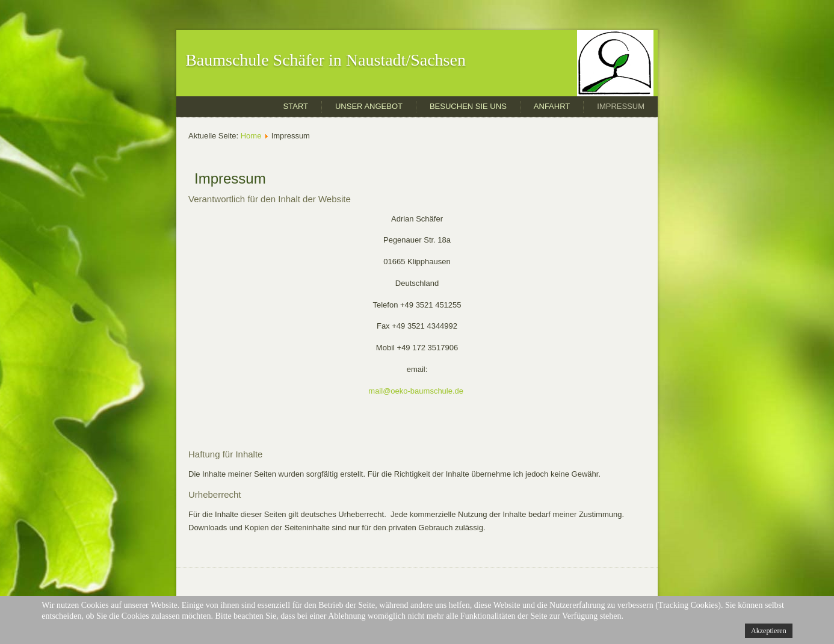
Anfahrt (552, 106)
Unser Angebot (369, 106)
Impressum (621, 106)
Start (296, 106)
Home (251, 136)
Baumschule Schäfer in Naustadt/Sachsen (326, 60)
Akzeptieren (769, 631)
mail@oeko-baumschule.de (416, 391)
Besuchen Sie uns (468, 106)
